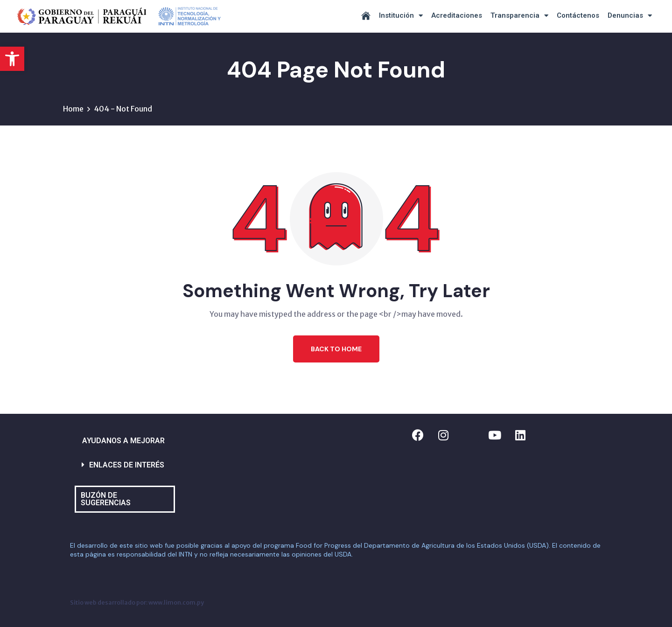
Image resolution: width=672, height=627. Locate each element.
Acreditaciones (457, 15)
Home (73, 109)
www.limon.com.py (176, 602)
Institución (401, 16)
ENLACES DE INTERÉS (127, 465)
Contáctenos (578, 15)
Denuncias (630, 16)
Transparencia (519, 16)
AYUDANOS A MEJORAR (123, 441)
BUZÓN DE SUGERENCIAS (106, 499)
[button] (12, 59)
